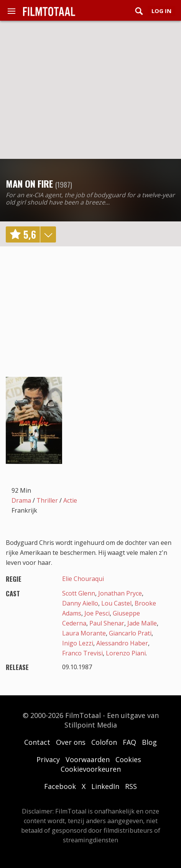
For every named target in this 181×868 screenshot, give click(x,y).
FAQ (129, 742)
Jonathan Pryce (120, 593)
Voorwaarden (88, 759)
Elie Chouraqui (83, 579)
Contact (37, 742)
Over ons (71, 742)
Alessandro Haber (122, 643)
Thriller (47, 500)
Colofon (104, 742)
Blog (149, 742)
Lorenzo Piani (126, 653)
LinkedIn (105, 786)
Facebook (60, 786)
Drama (21, 500)
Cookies (128, 759)
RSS (131, 786)
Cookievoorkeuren (91, 769)
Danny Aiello (80, 603)
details (48, 234)
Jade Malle (142, 623)
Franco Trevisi (82, 653)
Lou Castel (116, 603)
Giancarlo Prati (130, 633)
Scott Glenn (79, 593)
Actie (70, 500)
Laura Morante (84, 633)
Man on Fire (29, 183)
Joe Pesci (97, 613)
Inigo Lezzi (78, 643)
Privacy (48, 759)
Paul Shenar (107, 623)
